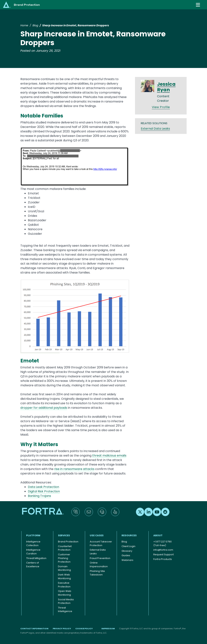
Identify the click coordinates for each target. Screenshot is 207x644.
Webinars (127, 560)
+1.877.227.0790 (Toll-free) (162, 543)
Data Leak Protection (43, 487)
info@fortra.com (163, 550)
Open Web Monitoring (65, 593)
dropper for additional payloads (44, 408)
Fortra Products (163, 559)
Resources (129, 535)
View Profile (161, 107)
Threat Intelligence (65, 610)
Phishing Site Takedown (97, 573)
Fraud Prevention (100, 558)
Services (64, 535)
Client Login (128, 546)
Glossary (127, 551)
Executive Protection (64, 585)
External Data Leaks (155, 129)
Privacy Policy (62, 629)
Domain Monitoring (64, 568)
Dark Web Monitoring (64, 577)
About (158, 535)
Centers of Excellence (33, 565)
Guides (126, 555)
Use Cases (97, 535)
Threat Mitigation (36, 558)
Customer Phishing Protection (64, 558)
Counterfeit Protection (65, 548)
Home (24, 25)
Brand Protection (68, 542)
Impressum (108, 629)
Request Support (164, 554)
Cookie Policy (84, 629)
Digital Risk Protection (44, 491)
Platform (33, 535)
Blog (35, 25)
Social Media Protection (66, 601)
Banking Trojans (39, 496)
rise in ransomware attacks (74, 469)
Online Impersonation (99, 565)
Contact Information (34, 629)
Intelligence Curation (33, 552)
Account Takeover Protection (101, 543)
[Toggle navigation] (198, 5)
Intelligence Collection (33, 543)
